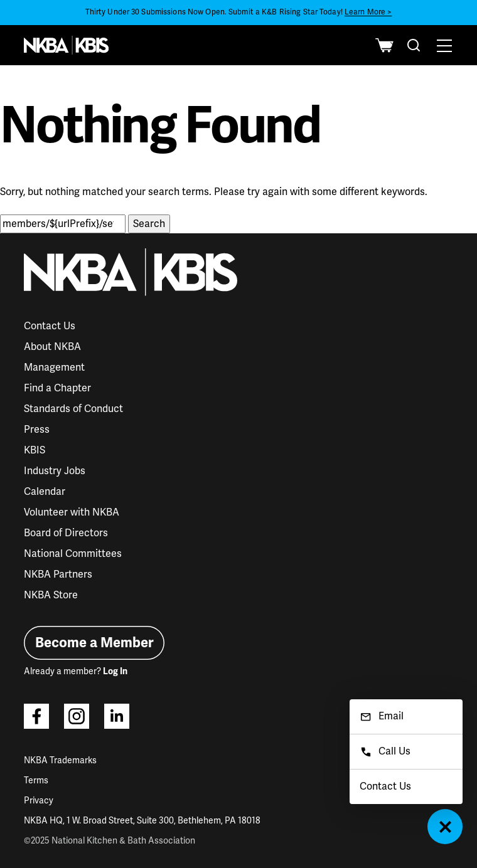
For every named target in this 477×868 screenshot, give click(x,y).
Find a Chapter (57, 388)
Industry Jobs (55, 471)
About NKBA (52, 347)
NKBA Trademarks (60, 760)
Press (37, 430)
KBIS (35, 450)
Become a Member (94, 643)
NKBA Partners (58, 574)
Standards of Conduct (73, 409)
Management (54, 368)
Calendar (45, 492)
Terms (36, 781)
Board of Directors (66, 533)
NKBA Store (51, 595)
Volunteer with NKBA (72, 512)
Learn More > (368, 12)
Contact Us (50, 326)
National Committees (73, 554)
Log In (115, 671)
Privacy (39, 801)
